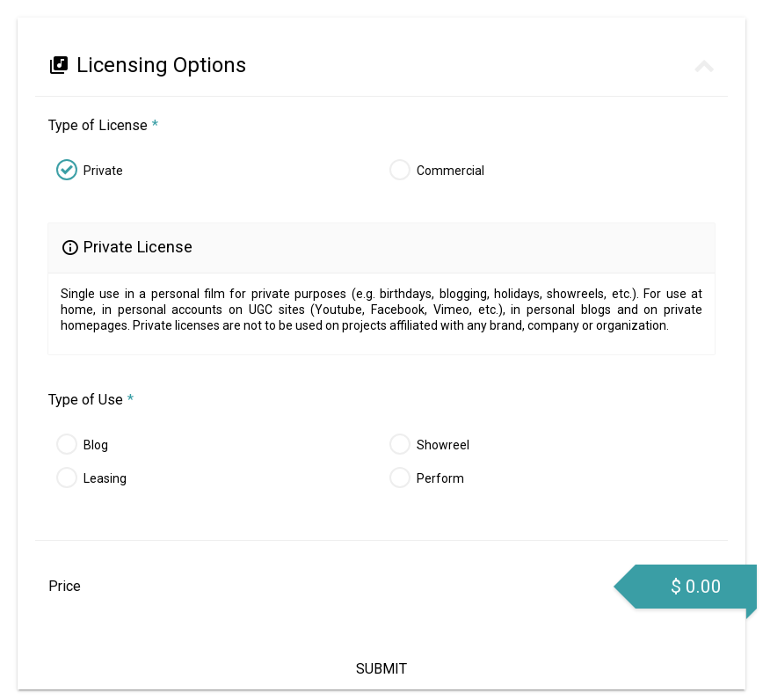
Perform (440, 478)
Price (64, 586)
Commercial (450, 171)
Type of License (102, 125)
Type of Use (91, 400)
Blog (96, 445)
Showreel (443, 445)
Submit (381, 669)
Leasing (105, 478)
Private (102, 171)
